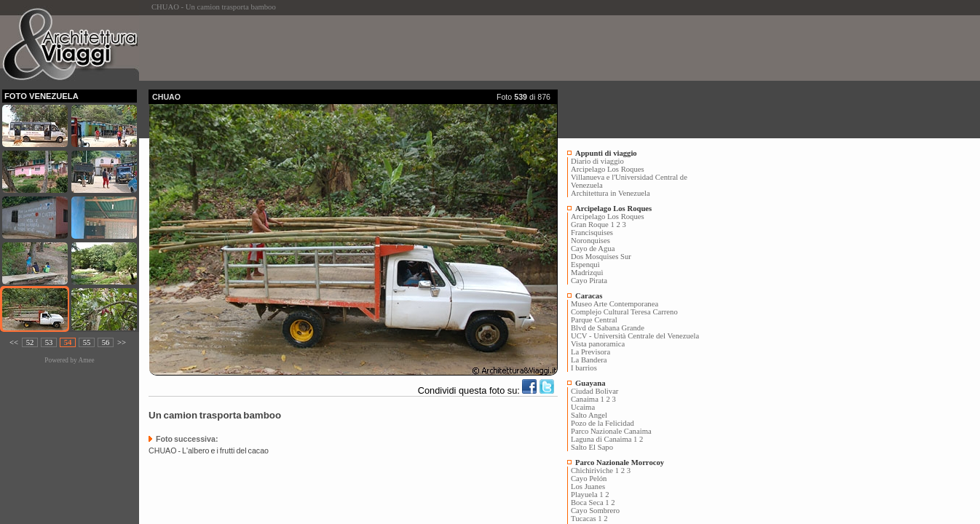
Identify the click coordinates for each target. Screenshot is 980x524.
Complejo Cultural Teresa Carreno (624, 312)
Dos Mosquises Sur (601, 257)
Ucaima (583, 407)
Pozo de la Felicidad (602, 423)
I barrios (584, 368)
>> (122, 342)
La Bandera (589, 360)
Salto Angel (589, 415)
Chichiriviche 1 (595, 471)
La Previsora (590, 352)
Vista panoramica (598, 344)
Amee (86, 360)
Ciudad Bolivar (594, 391)
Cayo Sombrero (595, 511)
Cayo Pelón (589, 479)
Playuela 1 (587, 495)
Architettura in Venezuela (610, 193)
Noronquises (590, 241)
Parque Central (594, 320)
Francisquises (592, 233)
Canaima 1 (588, 399)
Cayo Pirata (589, 281)
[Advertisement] (414, 48)
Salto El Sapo (592, 447)
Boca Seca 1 (590, 503)
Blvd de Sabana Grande (608, 328)
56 (106, 342)
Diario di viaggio (597, 161)
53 (49, 342)
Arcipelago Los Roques (608, 169)
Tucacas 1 (586, 519)
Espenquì (585, 265)
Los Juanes (588, 487)
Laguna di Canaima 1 (604, 439)
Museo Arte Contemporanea (615, 304)
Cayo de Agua (593, 249)
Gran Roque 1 (593, 225)
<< (14, 342)
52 (30, 342)
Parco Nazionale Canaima (611, 431)
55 (87, 342)
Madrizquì (587, 273)
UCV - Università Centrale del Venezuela (635, 336)
